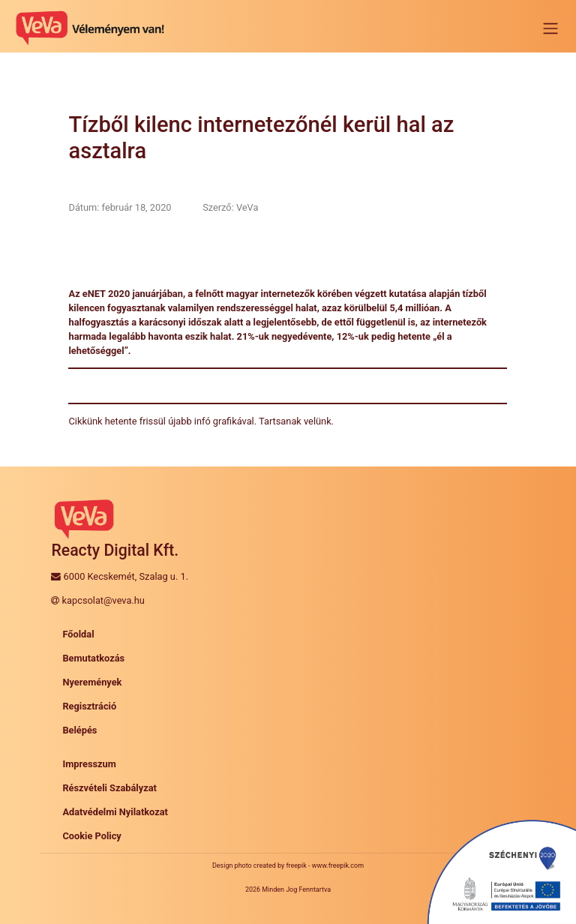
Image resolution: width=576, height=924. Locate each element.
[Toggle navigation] (550, 28)
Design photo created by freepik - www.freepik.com (288, 865)
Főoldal (78, 634)
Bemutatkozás (93, 658)
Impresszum (89, 764)
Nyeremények (92, 682)
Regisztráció (89, 706)
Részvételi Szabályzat (109, 788)
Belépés (79, 730)
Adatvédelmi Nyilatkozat (115, 812)
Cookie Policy (91, 836)
